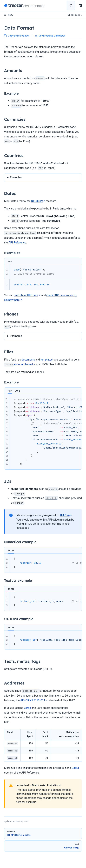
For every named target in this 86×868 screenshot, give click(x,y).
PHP (10, 261)
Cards (27, 708)
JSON (11, 551)
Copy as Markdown (17, 36)
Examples (16, 177)
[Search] (71, 6)
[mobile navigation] (81, 5)
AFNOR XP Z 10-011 (33, 700)
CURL (18, 391)
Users (75, 768)
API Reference (17, 243)
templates (47, 360)
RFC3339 (37, 201)
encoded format (19, 364)
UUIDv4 (65, 515)
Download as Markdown (50, 36)
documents (28, 360)
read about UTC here (26, 295)
